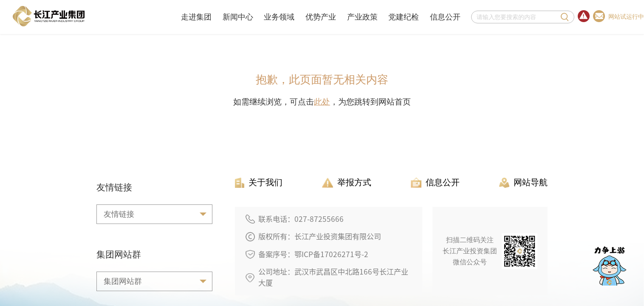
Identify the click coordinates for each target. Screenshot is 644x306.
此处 (322, 102)
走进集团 (196, 17)
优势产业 (321, 17)
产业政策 (362, 17)
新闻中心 (238, 17)
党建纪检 (404, 17)
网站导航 (523, 183)
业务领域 (279, 17)
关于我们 (259, 183)
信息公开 (445, 17)
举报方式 (347, 183)
